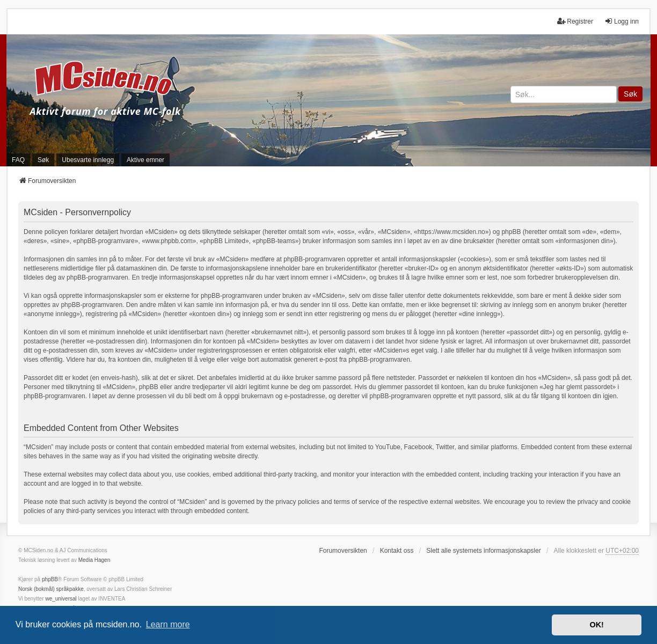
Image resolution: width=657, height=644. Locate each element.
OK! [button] (596, 625)
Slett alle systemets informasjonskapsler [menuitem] (483, 551)
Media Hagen (94, 560)
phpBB (50, 579)
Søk (630, 94)
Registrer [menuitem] (575, 21)
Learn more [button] (168, 624)
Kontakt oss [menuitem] (397, 551)
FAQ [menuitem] (18, 160)
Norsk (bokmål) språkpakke (51, 589)
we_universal (61, 599)
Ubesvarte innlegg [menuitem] (88, 160)
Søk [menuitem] (43, 160)
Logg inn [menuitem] (622, 21)
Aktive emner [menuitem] (145, 160)
